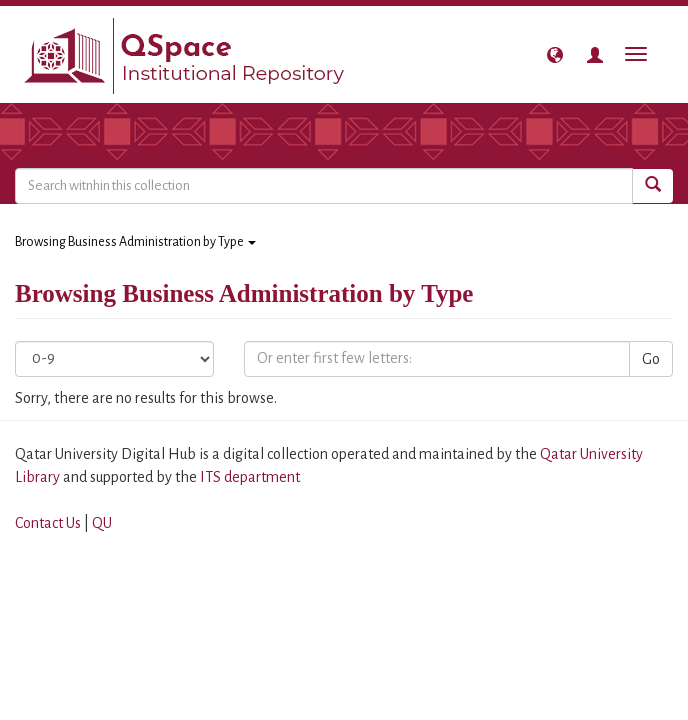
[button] (555, 55)
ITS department (250, 477)
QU (102, 523)
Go (651, 359)
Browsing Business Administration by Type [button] (135, 242)
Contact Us (48, 523)
